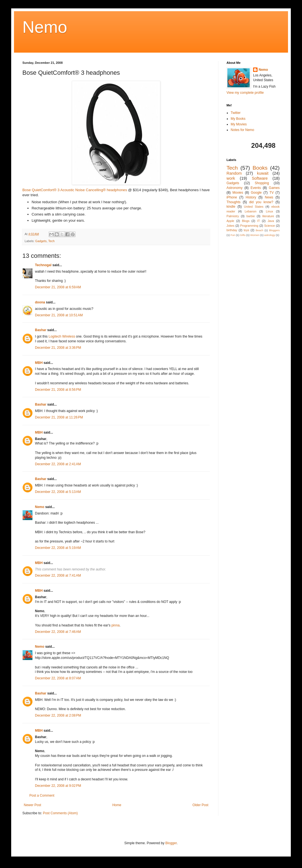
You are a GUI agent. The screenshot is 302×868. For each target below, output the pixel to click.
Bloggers (274, 230)
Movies (238, 193)
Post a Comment (42, 796)
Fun (233, 235)
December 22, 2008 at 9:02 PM (58, 786)
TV (271, 193)
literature (268, 216)
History (251, 197)
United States (254, 207)
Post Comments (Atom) (60, 813)
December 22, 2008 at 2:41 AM (58, 464)
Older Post (200, 805)
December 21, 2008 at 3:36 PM (58, 348)
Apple (230, 221)
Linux (270, 211)
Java (271, 221)
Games (274, 188)
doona (40, 302)
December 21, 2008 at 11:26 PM (59, 417)
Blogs (246, 221)
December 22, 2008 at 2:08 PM (58, 715)
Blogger (171, 843)
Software (260, 178)
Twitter (236, 113)
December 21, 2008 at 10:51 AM (59, 315)
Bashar (41, 330)
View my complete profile (245, 93)
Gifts (243, 235)
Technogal (43, 265)
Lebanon (251, 211)
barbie (251, 216)
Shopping (262, 183)
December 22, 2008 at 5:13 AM (58, 492)
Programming (249, 226)
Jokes (230, 226)
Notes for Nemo (242, 130)
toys (246, 230)
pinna (115, 625)
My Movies (239, 124)
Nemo (45, 27)
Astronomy (234, 188)
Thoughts (233, 202)
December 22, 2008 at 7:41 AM (58, 575)
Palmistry (233, 216)
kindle (231, 207)
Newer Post (32, 805)
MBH (39, 363)
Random (234, 173)
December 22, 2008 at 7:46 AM (58, 632)
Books (260, 168)
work (231, 178)
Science (270, 226)
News (269, 197)
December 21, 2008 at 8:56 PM (58, 390)
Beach (259, 230)
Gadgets (41, 241)
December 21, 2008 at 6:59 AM (58, 287)
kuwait (263, 173)
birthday (232, 230)
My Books (238, 119)
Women (255, 235)
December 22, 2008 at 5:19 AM (58, 548)
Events (256, 188)
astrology (270, 235)
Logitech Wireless (62, 336)
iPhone (232, 197)
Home (117, 805)
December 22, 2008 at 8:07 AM (58, 678)
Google (256, 193)
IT (259, 221)
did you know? (261, 202)
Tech (51, 241)
